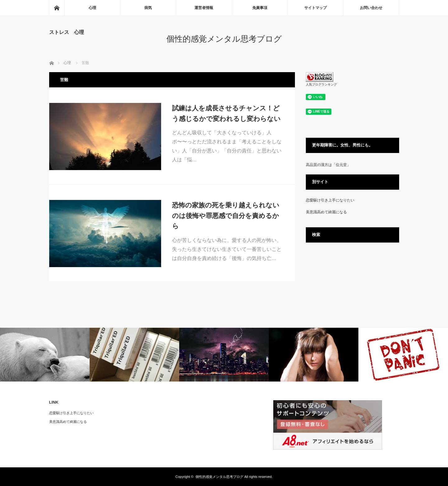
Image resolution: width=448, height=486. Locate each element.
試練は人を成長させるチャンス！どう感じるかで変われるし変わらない (226, 113)
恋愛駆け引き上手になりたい (330, 200)
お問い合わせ (371, 8)
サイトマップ (315, 8)
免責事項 (260, 8)
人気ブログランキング (321, 84)
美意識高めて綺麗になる (326, 212)
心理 (92, 8)
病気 (148, 8)
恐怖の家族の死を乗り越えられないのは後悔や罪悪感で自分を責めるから (226, 215)
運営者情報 (204, 8)
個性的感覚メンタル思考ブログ (224, 39)
